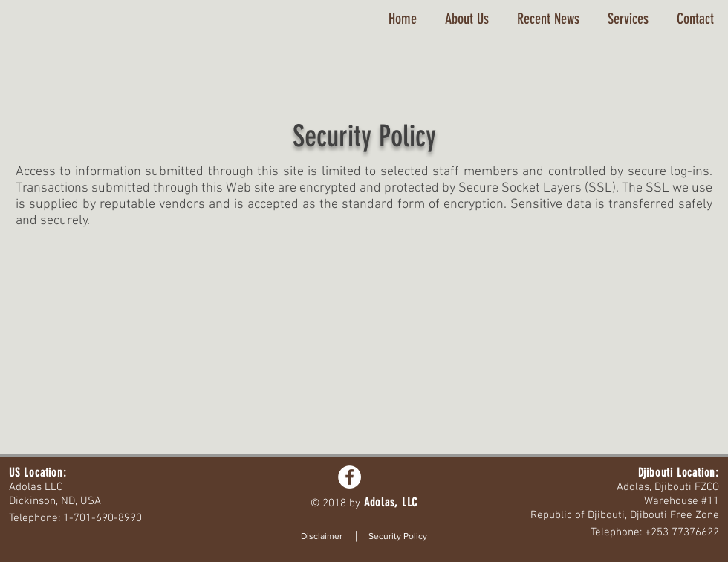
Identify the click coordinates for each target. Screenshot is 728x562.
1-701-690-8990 (103, 518)
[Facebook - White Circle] (350, 477)
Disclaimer (322, 536)
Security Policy (398, 536)
